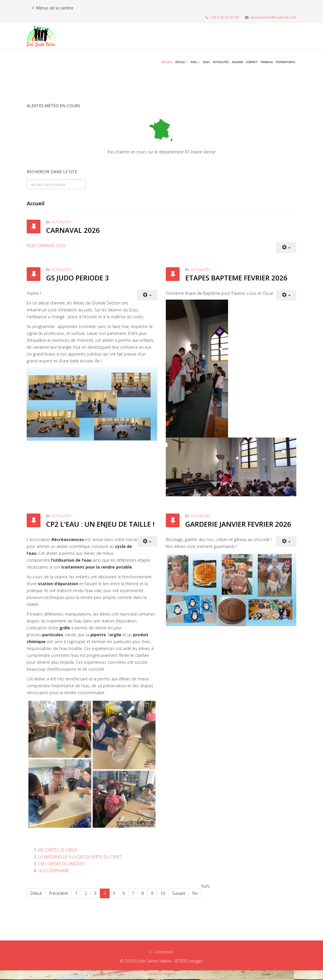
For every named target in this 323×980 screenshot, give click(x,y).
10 (163, 893)
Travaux (267, 62)
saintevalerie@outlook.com (273, 17)
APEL (194, 62)
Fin (195, 893)
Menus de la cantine (55, 8)
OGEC (206, 62)
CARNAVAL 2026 (73, 230)
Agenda (238, 62)
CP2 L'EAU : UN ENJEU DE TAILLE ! (100, 524)
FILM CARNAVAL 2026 (46, 246)
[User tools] (286, 248)
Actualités (221, 62)
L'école (180, 62)
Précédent (59, 893)
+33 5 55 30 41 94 (224, 17)
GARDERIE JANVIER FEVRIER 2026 (238, 524)
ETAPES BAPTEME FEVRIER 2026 (236, 278)
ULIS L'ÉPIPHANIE (54, 871)
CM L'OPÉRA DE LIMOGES (62, 864)
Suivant (179, 893)
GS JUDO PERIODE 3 (78, 278)
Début (36, 893)
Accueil (167, 62)
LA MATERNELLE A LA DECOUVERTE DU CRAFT (80, 857)
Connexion (163, 952)
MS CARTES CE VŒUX (58, 850)
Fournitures (285, 62)
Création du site (162, 974)
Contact (252, 62)
